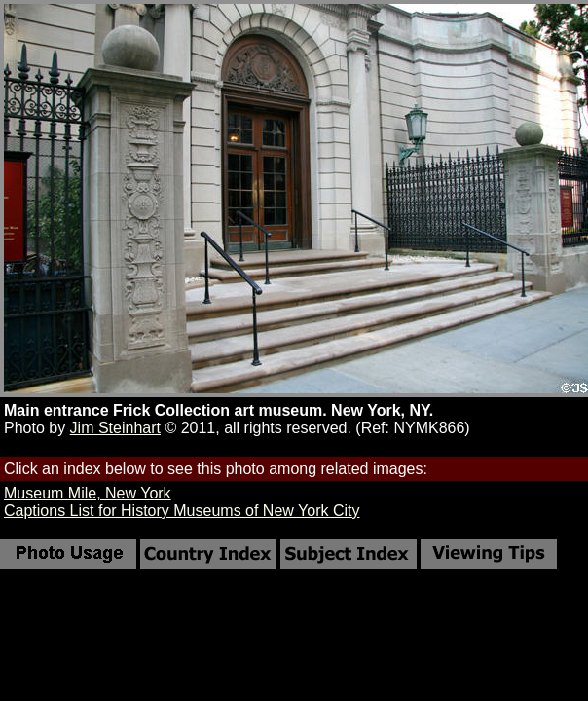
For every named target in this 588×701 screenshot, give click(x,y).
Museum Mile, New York (88, 493)
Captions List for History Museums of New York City (182, 511)
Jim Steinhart (115, 428)
